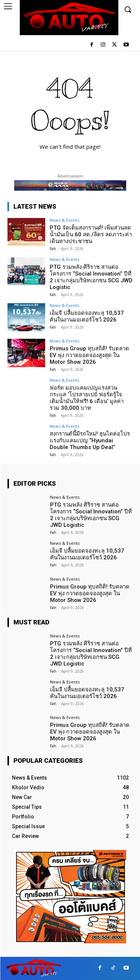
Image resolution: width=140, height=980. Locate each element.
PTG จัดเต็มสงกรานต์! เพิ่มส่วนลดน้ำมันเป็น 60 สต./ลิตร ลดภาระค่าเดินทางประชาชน (91, 234)
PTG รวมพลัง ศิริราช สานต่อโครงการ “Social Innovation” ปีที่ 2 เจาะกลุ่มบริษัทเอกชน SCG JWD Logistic (91, 277)
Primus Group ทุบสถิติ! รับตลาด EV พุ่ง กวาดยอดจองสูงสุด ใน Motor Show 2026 (89, 355)
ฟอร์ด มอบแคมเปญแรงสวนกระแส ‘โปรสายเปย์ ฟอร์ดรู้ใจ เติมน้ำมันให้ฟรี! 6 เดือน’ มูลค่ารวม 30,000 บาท (87, 398)
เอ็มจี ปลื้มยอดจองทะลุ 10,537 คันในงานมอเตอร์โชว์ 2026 (87, 316)
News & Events (64, 220)
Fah (53, 249)
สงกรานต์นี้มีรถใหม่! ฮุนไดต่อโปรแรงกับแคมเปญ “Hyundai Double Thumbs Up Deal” (90, 440)
